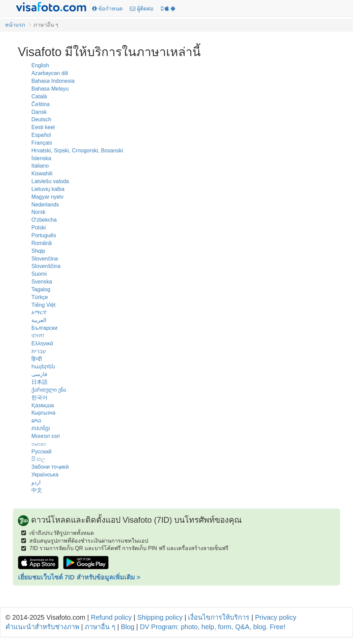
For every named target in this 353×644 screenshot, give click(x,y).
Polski (39, 228)
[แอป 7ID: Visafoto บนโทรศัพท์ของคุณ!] (168, 9)
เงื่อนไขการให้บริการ (219, 617)
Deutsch (41, 119)
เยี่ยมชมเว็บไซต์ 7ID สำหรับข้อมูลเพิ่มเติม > (79, 577)
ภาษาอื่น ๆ (100, 627)
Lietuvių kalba (48, 189)
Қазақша (43, 405)
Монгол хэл (46, 436)
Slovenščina (46, 266)
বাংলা (38, 336)
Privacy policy (276, 617)
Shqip (38, 251)
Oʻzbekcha (44, 220)
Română (42, 243)
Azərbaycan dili (50, 73)
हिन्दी (37, 359)
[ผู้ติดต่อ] (142, 9)
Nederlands (45, 205)
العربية (39, 320)
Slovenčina (45, 259)
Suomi (39, 274)
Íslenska (41, 158)
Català (39, 96)
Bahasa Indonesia (53, 81)
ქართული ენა (49, 390)
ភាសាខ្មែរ (41, 428)
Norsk (38, 212)
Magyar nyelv (47, 197)
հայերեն (43, 366)
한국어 (39, 398)
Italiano (40, 166)
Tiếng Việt (43, 305)
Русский (41, 452)
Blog (128, 627)
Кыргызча (43, 413)
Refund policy (111, 617)
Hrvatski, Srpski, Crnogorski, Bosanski (77, 151)
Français (42, 143)
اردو (36, 482)
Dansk (39, 112)
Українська (45, 475)
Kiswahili (42, 174)
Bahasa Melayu (50, 89)
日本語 (39, 382)
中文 (37, 490)
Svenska (42, 282)
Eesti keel (43, 127)
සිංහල (38, 459)
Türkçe (40, 297)
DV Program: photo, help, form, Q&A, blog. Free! (213, 627)
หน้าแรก (15, 25)
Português (44, 235)
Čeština (40, 104)
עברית (39, 351)
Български (44, 328)
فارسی (39, 374)
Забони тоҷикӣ (50, 467)
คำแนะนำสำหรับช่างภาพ (42, 627)
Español (41, 135)
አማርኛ (39, 312)
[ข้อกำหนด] (107, 9)
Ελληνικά (42, 343)
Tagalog (41, 289)
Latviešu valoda (50, 181)
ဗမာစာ (39, 444)
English (40, 65)
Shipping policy (160, 617)
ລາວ (36, 420)
